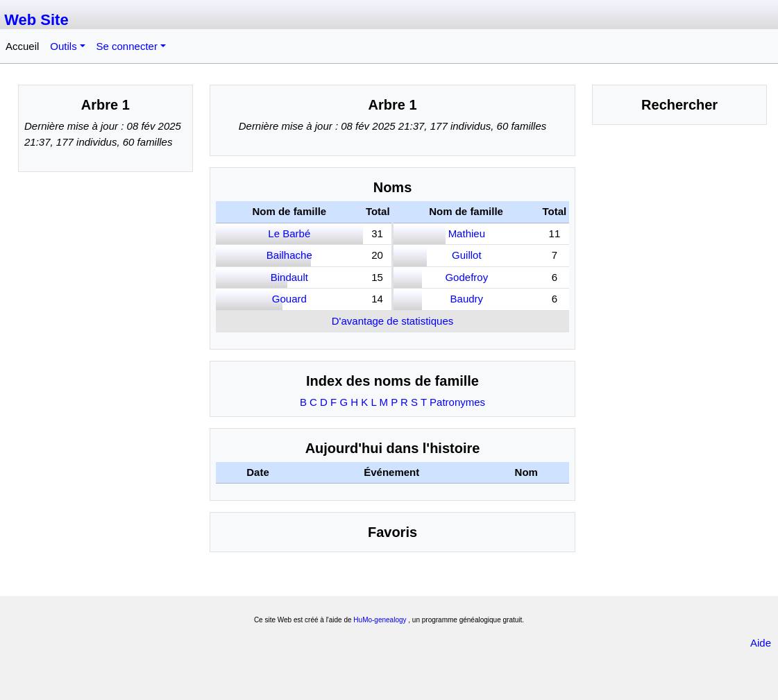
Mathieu (467, 233)
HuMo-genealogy (380, 620)
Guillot (467, 255)
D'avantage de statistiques (392, 321)
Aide (761, 643)
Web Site (36, 20)
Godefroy (466, 277)
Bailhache (289, 255)
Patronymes (457, 402)
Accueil (22, 46)
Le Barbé (289, 233)
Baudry (467, 299)
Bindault (289, 277)
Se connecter (127, 46)
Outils (63, 46)
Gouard (289, 299)
